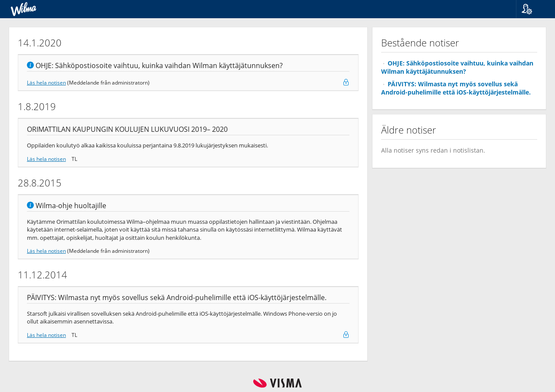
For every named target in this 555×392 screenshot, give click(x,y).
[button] (532, 9)
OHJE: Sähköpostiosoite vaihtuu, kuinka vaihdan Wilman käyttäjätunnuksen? (457, 67)
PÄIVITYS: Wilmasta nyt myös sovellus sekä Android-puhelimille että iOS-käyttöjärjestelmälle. (456, 88)
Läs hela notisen (46, 82)
